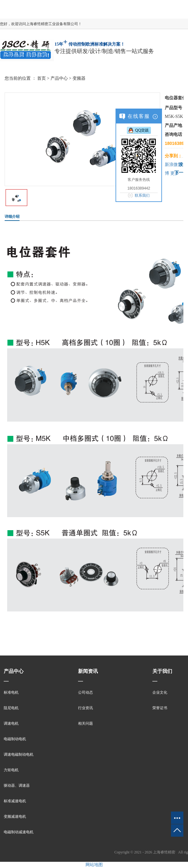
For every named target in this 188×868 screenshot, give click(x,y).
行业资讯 (85, 708)
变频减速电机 (15, 817)
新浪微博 (173, 165)
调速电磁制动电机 (19, 754)
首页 (42, 78)
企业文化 (160, 692)
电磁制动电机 (15, 739)
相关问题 (85, 723)
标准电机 (11, 692)
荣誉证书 (160, 708)
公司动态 (85, 692)
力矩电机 (11, 770)
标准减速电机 (15, 801)
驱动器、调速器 (17, 785)
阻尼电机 (11, 708)
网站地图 (94, 865)
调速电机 (11, 723)
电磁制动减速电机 (19, 832)
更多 (175, 173)
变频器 (79, 78)
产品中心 (59, 78)
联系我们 (142, 195)
